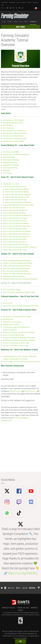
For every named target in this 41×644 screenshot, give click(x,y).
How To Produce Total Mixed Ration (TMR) (19, 292)
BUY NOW (20, 27)
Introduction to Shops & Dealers (15, 133)
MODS (26, 22)
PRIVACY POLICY (9, 608)
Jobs (3, 5)
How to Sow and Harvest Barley (17, 192)
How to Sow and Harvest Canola (17, 197)
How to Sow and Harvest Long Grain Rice (18, 205)
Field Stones (7, 173)
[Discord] (20, 8)
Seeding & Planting (10, 162)
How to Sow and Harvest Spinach (15, 210)
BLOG (4, 22)
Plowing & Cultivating (11, 160)
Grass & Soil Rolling (10, 168)
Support (29, 2)
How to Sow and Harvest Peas (14, 213)
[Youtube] (11, 8)
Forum (18, 2)
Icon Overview (8, 128)
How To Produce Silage (11, 290)
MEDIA (16, 22)
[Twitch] (17, 8)
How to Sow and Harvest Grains (15, 186)
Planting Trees (8, 319)
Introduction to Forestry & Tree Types (17, 317)
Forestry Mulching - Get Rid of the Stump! (18, 332)
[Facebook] (8, 8)
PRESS (20, 610)
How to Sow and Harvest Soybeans (18, 202)
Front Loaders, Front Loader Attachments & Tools (21, 362)
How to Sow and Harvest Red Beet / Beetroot (20, 247)
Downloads (12, 2)
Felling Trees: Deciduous (12, 322)
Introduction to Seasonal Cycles (15, 138)
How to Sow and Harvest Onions (15, 250)
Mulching (6, 170)
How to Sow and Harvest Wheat (17, 189)
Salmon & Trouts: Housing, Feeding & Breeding (20, 306)
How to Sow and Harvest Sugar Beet (16, 226)
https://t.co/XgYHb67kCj (23, 573)
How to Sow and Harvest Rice (14, 207)
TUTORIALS (33, 22)
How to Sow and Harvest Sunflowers (17, 234)
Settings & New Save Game (13, 123)
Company (35, 2)
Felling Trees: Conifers (11, 324)
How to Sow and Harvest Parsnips (16, 244)
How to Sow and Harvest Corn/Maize (17, 231)
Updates (24, 2)
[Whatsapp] (2, 8)
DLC (21, 22)
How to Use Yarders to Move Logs (16, 345)
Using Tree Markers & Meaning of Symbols (19, 338)
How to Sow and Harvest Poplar (15, 239)
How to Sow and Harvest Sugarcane (16, 236)
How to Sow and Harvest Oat (16, 200)
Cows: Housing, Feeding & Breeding (16, 268)
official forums (30, 391)
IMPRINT (34, 608)
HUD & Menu (8, 125)
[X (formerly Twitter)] (5, 8)
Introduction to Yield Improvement (16, 154)
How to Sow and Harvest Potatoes (16, 223)
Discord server (15, 391)
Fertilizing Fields (9, 157)
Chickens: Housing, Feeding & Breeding (18, 263)
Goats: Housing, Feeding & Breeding (16, 260)
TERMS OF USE (23, 608)
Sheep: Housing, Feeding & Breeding (17, 266)
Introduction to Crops (11, 184)
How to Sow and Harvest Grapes (15, 218)
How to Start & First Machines (14, 131)
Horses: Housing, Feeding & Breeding (17, 274)
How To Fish (7, 303)
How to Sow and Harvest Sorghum (18, 194)
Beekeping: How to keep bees (14, 276)
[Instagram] (14, 8)
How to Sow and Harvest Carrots (15, 242)
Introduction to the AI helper (14, 141)
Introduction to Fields (11, 152)
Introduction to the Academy (14, 120)
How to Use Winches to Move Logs (16, 343)
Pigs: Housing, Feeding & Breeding (16, 271)
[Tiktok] (23, 8)
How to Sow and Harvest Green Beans (17, 215)
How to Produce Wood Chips (14, 335)
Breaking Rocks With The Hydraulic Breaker (19, 340)
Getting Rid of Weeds (11, 165)
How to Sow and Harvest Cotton (15, 229)
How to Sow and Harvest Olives (15, 221)
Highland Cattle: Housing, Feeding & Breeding (20, 279)
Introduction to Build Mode (13, 136)
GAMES (10, 22)
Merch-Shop (5, 2)
